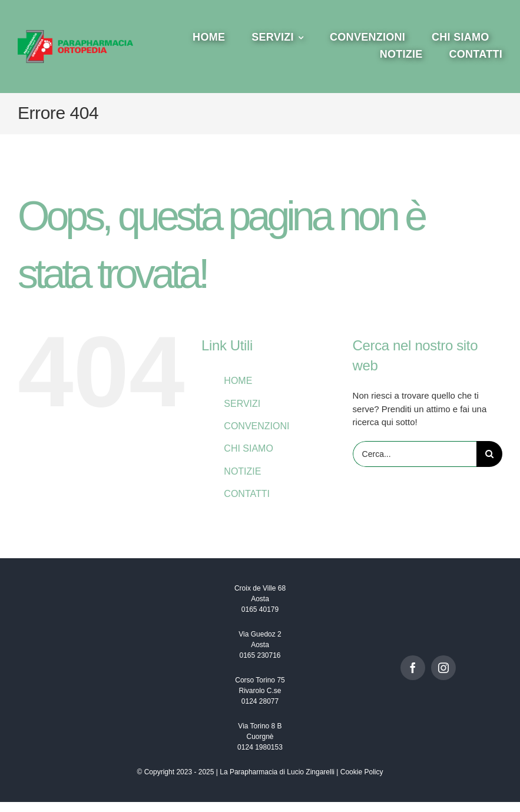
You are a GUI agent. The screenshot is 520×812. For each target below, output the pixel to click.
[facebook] (413, 668)
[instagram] (443, 668)
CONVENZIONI (256, 426)
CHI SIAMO (249, 448)
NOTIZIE (242, 471)
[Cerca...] (415, 454)
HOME (238, 381)
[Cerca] (489, 454)
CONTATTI (247, 494)
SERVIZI (242, 404)
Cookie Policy (362, 772)
